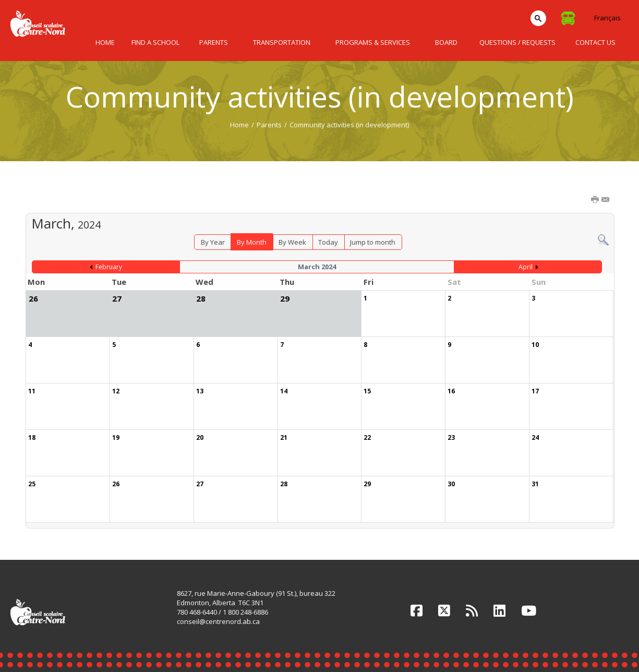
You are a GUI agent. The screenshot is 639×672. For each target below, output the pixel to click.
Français (607, 18)
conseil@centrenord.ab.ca (218, 621)
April (526, 267)
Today (328, 242)
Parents (269, 125)
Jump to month (373, 242)
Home (239, 125)
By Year (213, 242)
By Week (292, 242)
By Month (252, 242)
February (109, 267)
